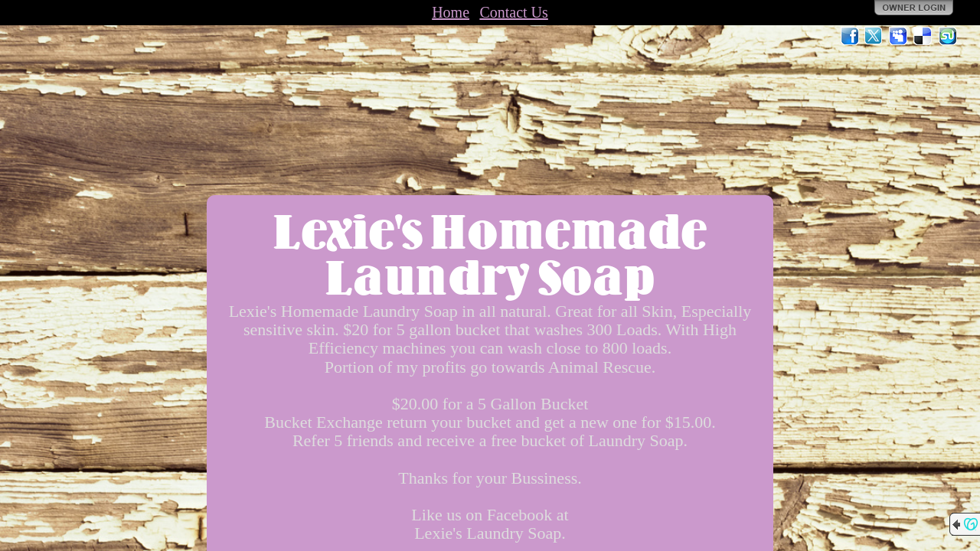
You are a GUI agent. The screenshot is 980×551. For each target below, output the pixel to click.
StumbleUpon (948, 36)
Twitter (874, 36)
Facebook (850, 36)
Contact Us (513, 12)
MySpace (899, 36)
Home (451, 12)
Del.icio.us (923, 36)
